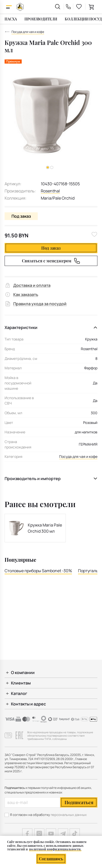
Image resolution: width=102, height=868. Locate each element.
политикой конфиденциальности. (55, 849)
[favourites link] (79, 7)
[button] (52, 167)
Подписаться (79, 802)
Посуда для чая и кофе (78, 456)
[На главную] (20, 7)
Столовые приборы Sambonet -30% (38, 571)
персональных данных (69, 815)
